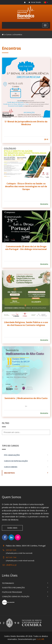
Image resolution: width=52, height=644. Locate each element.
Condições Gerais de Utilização (16, 596)
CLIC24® (40, 639)
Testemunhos (8, 583)
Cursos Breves (11, 467)
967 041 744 (11, 557)
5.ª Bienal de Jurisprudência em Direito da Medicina (26, 123)
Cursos (9, 34)
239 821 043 (11, 550)
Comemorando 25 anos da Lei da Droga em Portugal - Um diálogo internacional (26, 248)
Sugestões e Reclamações (13, 588)
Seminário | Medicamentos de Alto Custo (26, 398)
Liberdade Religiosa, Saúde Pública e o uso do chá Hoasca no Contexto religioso (26, 324)
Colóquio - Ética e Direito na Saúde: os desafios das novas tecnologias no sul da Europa (26, 186)
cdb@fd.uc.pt (11, 565)
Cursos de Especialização (16, 461)
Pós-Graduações (12, 455)
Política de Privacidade (12, 592)
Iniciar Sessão (35, 2)
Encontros (9, 473)
